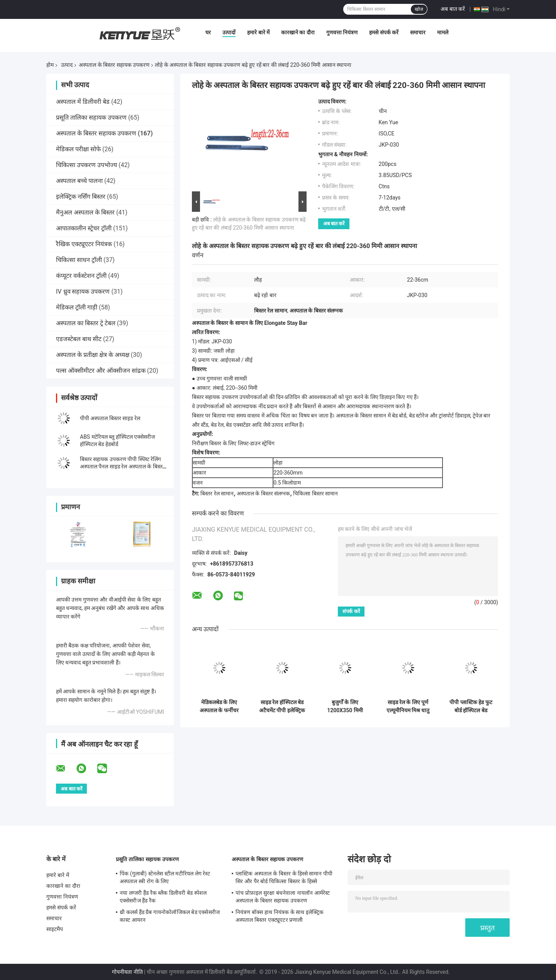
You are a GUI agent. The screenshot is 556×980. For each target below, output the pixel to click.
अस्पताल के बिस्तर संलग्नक (263, 493)
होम (50, 65)
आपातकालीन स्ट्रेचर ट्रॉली (84, 228)
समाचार (418, 32)
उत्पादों (229, 32)
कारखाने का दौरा (298, 32)
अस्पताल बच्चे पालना (79, 181)
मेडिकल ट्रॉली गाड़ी (77, 307)
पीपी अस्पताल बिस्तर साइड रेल (110, 418)
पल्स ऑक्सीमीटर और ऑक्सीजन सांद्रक (101, 371)
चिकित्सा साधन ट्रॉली (79, 260)
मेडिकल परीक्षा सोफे (78, 149)
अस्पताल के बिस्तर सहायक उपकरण (114, 65)
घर (208, 32)
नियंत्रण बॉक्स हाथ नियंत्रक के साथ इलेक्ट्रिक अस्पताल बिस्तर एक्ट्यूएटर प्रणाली (280, 916)
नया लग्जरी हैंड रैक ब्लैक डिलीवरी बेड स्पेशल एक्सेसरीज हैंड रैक (163, 897)
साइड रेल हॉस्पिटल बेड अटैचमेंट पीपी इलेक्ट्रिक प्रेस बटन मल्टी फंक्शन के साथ (282, 706)
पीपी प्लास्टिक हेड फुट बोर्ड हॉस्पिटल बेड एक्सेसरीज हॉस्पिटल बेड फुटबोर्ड (471, 706)
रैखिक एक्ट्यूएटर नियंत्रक (84, 244)
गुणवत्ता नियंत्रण (342, 32)
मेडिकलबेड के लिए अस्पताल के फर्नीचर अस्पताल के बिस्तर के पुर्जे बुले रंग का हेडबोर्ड (219, 706)
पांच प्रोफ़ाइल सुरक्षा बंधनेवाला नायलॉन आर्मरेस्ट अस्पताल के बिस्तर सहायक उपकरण (283, 897)
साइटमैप (55, 929)
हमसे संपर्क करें (384, 32)
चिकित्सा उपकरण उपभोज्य (86, 165)
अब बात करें (453, 9)
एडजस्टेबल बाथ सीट (79, 339)
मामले (443, 32)
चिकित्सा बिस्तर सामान (315, 493)
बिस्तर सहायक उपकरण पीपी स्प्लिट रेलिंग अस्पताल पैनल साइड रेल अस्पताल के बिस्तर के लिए (122, 466)
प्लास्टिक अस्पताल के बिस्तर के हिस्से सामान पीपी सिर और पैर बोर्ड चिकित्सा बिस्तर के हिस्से (284, 877)
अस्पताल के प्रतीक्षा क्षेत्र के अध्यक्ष (93, 355)
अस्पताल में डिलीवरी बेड (83, 102)
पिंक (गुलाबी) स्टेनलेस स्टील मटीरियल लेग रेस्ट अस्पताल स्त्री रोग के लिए (165, 877)
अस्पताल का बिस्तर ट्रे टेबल (86, 323)
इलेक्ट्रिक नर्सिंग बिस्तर (81, 197)
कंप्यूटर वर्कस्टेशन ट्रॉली (81, 276)
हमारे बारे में (258, 32)
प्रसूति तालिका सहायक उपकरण (91, 117)
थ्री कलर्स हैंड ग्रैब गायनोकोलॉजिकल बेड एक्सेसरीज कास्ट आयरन (170, 916)
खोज (419, 9)
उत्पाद (67, 65)
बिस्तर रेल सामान (217, 493)
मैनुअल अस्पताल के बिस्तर (85, 212)
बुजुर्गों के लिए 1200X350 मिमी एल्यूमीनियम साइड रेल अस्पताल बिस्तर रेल (345, 706)
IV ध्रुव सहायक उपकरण (83, 291)
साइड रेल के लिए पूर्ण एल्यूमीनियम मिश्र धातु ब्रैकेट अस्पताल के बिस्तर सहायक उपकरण (408, 706)
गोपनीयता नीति (127, 972)
